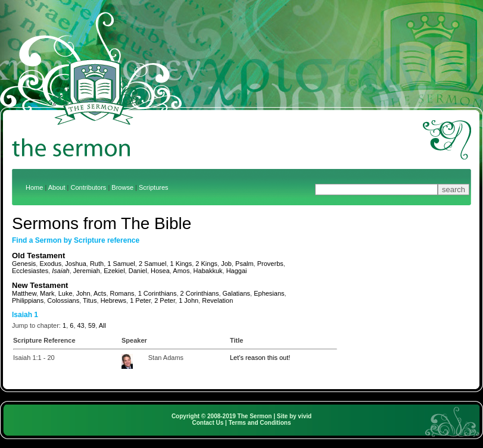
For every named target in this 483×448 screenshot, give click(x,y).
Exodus (50, 264)
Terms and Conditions (260, 423)
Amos (181, 271)
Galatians (236, 293)
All (102, 325)
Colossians (63, 300)
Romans (122, 293)
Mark (47, 293)
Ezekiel (114, 271)
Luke (66, 293)
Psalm (244, 264)
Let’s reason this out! (260, 358)
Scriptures (154, 187)
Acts (100, 293)
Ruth (97, 264)
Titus (90, 300)
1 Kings (181, 264)
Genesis (24, 264)
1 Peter (140, 300)
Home (34, 187)
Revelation (217, 300)
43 (81, 325)
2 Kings (206, 264)
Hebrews (113, 300)
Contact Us (208, 423)
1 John (188, 300)
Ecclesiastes (30, 271)
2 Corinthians (200, 293)
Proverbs (270, 264)
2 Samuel (152, 264)
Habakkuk (208, 271)
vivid (305, 416)
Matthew (24, 293)
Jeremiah (87, 271)
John (83, 293)
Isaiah (60, 271)
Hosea (160, 271)
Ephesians (269, 293)
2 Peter (165, 300)
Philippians (28, 300)
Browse (122, 187)
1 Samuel (121, 264)
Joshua (75, 264)
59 (92, 325)
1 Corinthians (158, 293)
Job (226, 264)
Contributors (88, 187)
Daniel (138, 271)
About (57, 187)
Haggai (237, 271)
